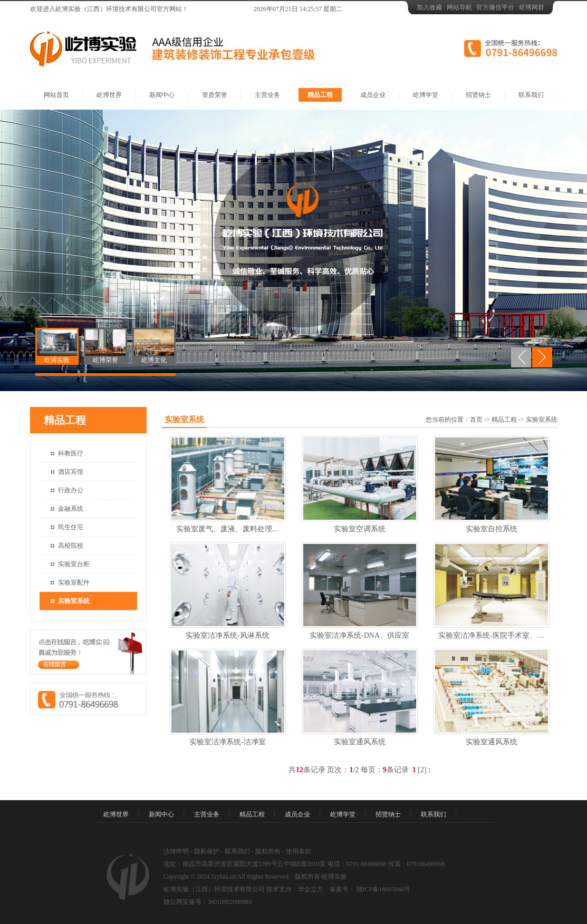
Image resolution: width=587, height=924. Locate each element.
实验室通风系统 (360, 742)
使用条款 (299, 851)
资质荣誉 (215, 95)
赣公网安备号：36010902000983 (208, 902)
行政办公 (71, 490)
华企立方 (311, 889)
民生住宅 (71, 527)
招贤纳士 (478, 95)
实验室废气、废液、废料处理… (228, 529)
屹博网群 (532, 7)
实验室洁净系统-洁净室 (228, 742)
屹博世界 (109, 95)
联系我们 (531, 95)
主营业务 (267, 95)
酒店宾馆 (71, 472)
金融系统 (71, 509)
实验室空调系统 (360, 529)
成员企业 (373, 95)
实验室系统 (74, 601)
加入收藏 (429, 7)
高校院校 (71, 546)
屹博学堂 (426, 95)
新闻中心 (162, 95)
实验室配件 (74, 582)
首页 (476, 420)
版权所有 (268, 851)
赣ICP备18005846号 (383, 889)
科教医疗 (71, 453)
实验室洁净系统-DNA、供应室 (359, 635)
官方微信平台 (495, 7)
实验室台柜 (74, 564)
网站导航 (459, 7)
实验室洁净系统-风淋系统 (228, 635)
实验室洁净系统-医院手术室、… (491, 635)
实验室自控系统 (492, 529)
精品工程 (320, 95)
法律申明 (176, 851)
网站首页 (56, 95)
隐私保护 (207, 851)
